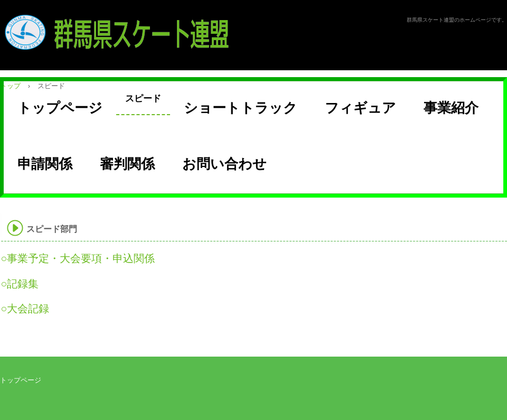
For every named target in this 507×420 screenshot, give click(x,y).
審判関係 (127, 164)
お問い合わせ (224, 164)
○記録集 (20, 284)
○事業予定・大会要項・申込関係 (78, 258)
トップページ (60, 108)
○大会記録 (25, 309)
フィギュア (360, 108)
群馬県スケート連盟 (126, 32)
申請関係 (45, 164)
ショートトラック (241, 108)
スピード (143, 99)
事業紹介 (451, 108)
